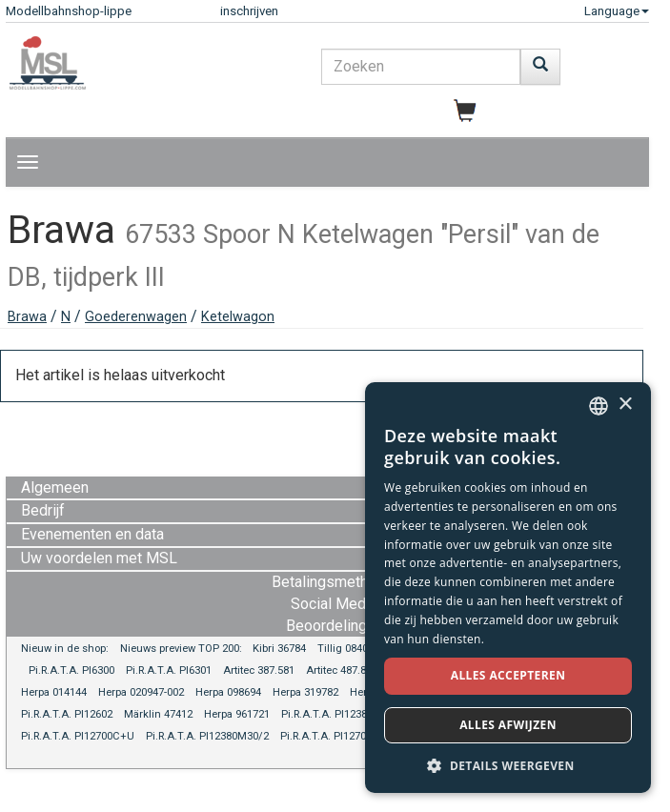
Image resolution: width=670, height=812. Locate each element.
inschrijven (249, 11)
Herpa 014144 (54, 692)
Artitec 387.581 (259, 670)
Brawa (27, 317)
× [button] (625, 405)
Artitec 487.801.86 (349, 670)
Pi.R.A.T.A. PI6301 (169, 670)
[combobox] (599, 406)
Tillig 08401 (345, 649)
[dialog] (508, 588)
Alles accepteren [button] (508, 675)
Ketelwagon (238, 317)
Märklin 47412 (158, 714)
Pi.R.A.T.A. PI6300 (71, 670)
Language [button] (617, 11)
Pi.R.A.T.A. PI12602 (67, 714)
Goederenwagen (136, 317)
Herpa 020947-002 (141, 692)
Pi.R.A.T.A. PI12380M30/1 (343, 714)
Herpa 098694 (228, 692)
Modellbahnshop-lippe (69, 11)
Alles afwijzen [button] (508, 725)
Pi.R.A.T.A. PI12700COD (337, 736)
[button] (508, 765)
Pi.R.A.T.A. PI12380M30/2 (207, 736)
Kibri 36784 (279, 649)
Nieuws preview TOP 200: (183, 649)
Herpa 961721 (237, 714)
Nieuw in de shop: (65, 649)
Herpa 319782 (305, 692)
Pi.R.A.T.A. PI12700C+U (78, 736)
